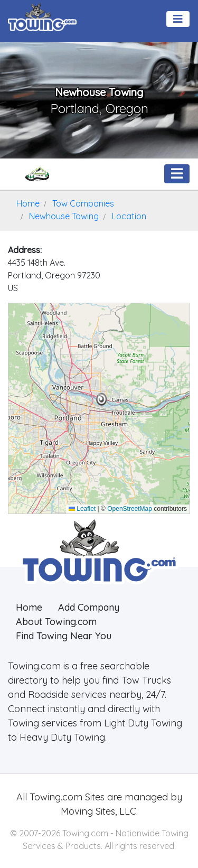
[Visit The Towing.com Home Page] (42, 16)
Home (29, 607)
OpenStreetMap (130, 509)
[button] (102, 399)
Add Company (89, 607)
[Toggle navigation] (178, 19)
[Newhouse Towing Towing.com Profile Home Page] (37, 174)
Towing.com (55, 797)
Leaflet (82, 509)
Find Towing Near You (64, 636)
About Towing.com (56, 622)
